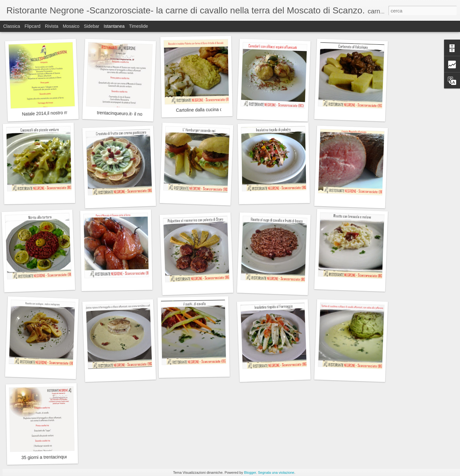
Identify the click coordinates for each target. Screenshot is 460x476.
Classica (12, 26)
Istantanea (114, 26)
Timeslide (138, 26)
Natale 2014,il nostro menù (49, 113)
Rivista (51, 26)
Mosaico (71, 26)
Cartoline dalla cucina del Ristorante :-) (215, 110)
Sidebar (91, 26)
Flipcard (33, 26)
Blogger (250, 472)
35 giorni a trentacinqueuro (48, 457)
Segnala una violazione (276, 472)
